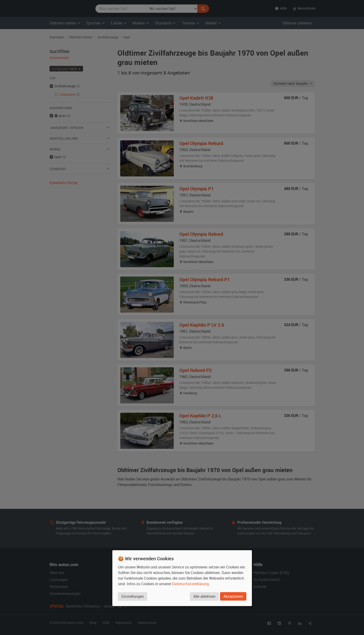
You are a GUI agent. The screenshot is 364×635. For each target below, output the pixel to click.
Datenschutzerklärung (190, 584)
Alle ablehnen (204, 596)
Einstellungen (133, 596)
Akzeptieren (233, 596)
